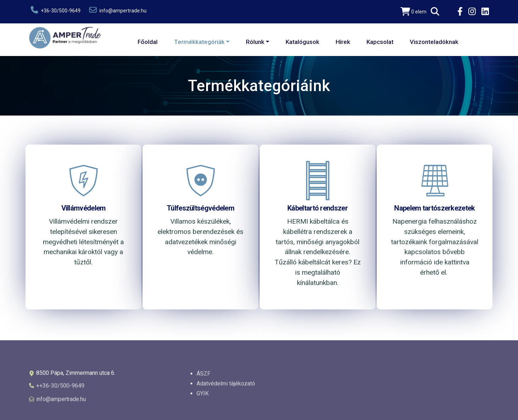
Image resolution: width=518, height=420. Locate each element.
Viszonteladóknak (434, 42)
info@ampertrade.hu (117, 10)
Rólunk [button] (255, 42)
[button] (435, 12)
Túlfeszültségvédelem (200, 208)
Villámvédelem (84, 208)
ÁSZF (203, 376)
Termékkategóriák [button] (199, 42)
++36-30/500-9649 (60, 388)
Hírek (343, 42)
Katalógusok (302, 42)
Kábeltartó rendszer (318, 208)
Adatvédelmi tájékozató (226, 386)
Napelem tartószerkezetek (434, 208)
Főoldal (148, 42)
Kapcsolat (380, 42)
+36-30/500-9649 (55, 10)
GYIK (203, 396)
